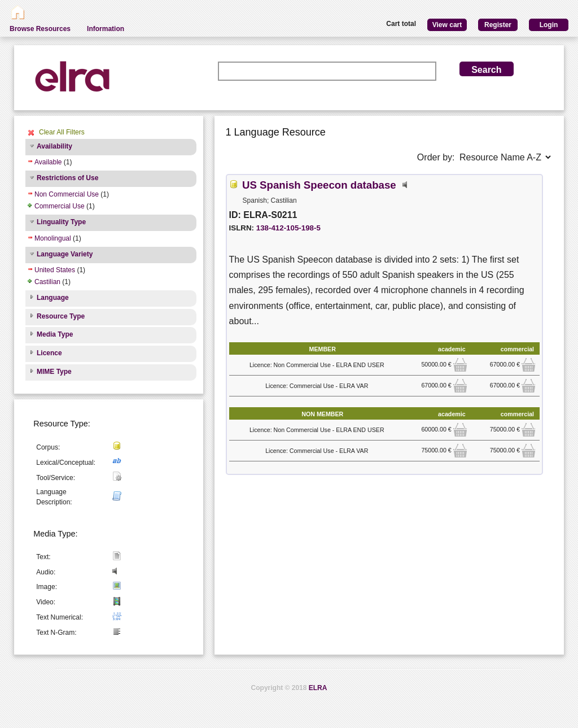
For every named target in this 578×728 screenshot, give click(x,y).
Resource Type (61, 316)
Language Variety (65, 254)
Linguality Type (61, 222)
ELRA (318, 688)
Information (106, 29)
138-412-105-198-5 (288, 228)
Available (48, 162)
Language (53, 298)
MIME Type (54, 372)
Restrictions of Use (67, 178)
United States (55, 270)
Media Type (55, 334)
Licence (49, 353)
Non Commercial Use (67, 194)
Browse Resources (40, 29)
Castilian (47, 282)
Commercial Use (60, 206)
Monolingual (53, 238)
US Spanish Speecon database (319, 185)
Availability (54, 146)
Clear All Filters (62, 132)
